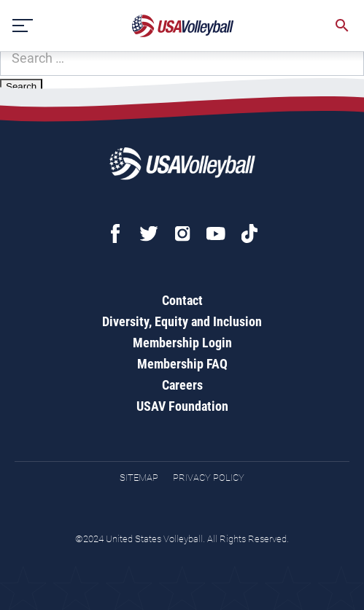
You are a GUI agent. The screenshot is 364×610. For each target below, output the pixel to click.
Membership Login (182, 343)
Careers (182, 385)
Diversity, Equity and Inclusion (182, 321)
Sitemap (139, 478)
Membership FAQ (182, 364)
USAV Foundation (182, 406)
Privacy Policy (209, 478)
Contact (182, 300)
